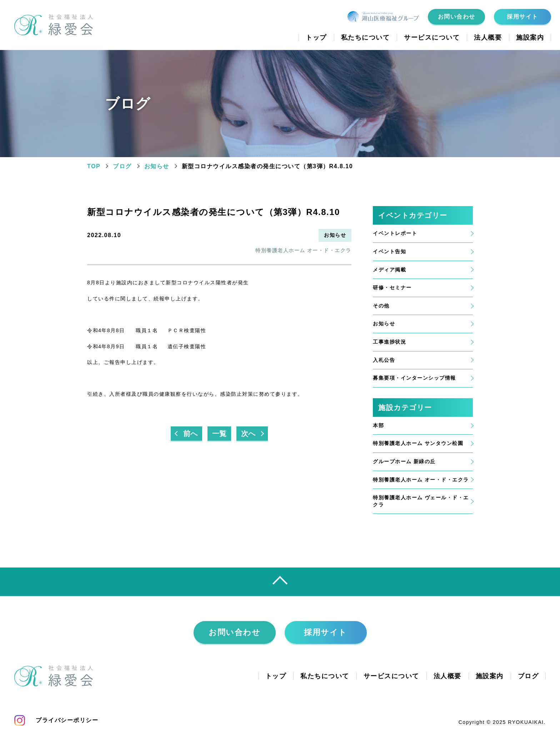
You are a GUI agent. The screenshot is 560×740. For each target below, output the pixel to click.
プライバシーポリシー (67, 720)
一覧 (219, 434)
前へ (190, 434)
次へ (248, 434)
